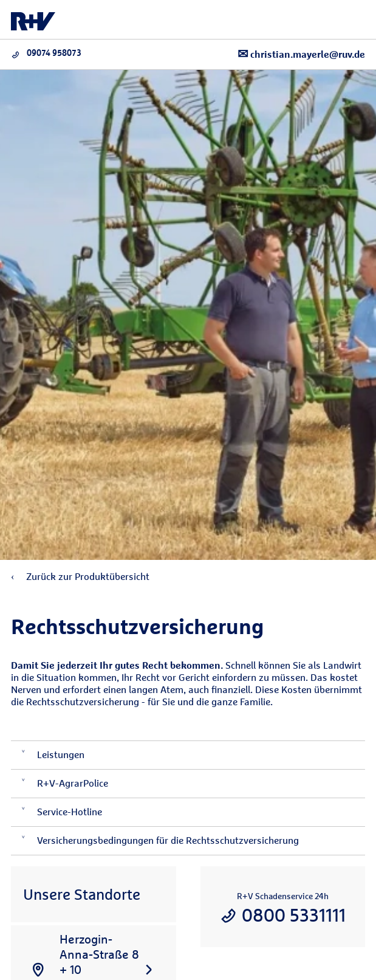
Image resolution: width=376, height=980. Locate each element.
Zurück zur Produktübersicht (80, 577)
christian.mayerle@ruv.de (301, 54)
